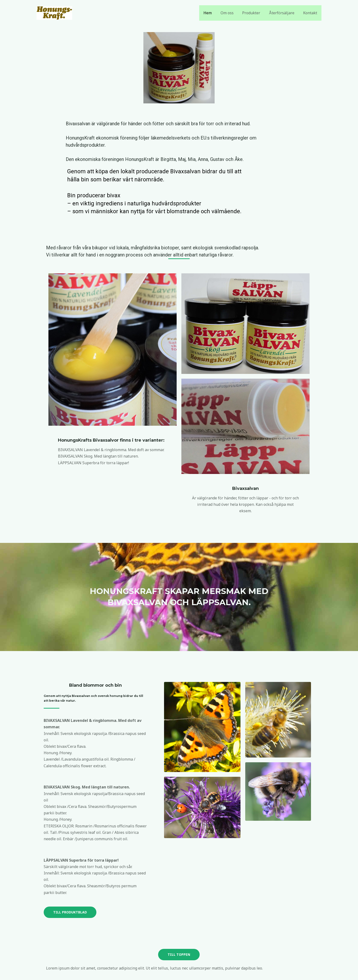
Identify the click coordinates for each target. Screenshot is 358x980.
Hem (213, 13)
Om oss (231, 13)
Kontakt (311, 13)
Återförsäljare (283, 13)
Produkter (254, 13)
